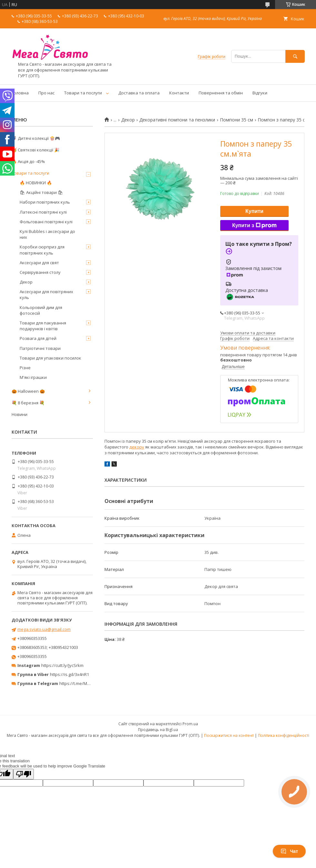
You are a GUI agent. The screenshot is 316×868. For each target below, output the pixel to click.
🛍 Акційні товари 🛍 (41, 192)
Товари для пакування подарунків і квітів (43, 326)
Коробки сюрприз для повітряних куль (42, 250)
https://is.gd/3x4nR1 (69, 674)
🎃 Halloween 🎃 (28, 391)
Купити (254, 211)
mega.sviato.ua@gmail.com (44, 629)
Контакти (179, 93)
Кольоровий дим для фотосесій (41, 310)
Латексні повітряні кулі (43, 212)
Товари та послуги (83, 93)
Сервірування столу (40, 272)
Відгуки (260, 93)
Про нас (46, 93)
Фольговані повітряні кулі (46, 222)
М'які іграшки (33, 377)
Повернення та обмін (221, 93)
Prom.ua (190, 724)
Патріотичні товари (40, 348)
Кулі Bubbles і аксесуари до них (47, 234)
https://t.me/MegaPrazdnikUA (88, 683)
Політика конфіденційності (284, 735)
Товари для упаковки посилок (50, 358)
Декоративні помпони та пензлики (177, 120)
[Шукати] (295, 56)
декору (137, 447)
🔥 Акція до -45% (28, 161)
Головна (20, 93)
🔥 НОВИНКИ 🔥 (36, 183)
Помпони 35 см (237, 120)
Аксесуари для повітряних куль (46, 294)
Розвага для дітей (38, 338)
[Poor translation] (24, 774)
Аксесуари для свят (39, 263)
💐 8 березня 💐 (28, 403)
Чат (289, 851)
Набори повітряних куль (45, 202)
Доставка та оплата (139, 93)
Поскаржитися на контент (229, 735)
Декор (128, 120)
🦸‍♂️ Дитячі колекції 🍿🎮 (36, 138)
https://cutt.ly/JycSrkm (62, 665)
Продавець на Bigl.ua (158, 730)
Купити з (254, 226)
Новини (20, 414)
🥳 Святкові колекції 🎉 (35, 150)
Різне (25, 368)
